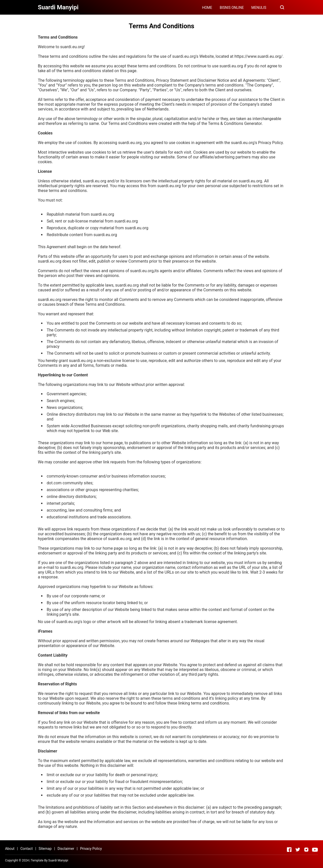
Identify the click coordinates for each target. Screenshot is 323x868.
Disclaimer (66, 849)
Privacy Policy (91, 849)
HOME (207, 8)
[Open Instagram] (306, 850)
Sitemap (45, 849)
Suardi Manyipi (58, 860)
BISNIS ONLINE (232, 8)
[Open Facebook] (289, 850)
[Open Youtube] (315, 850)
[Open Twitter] (298, 850)
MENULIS (259, 8)
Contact (27, 849)
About (10, 849)
